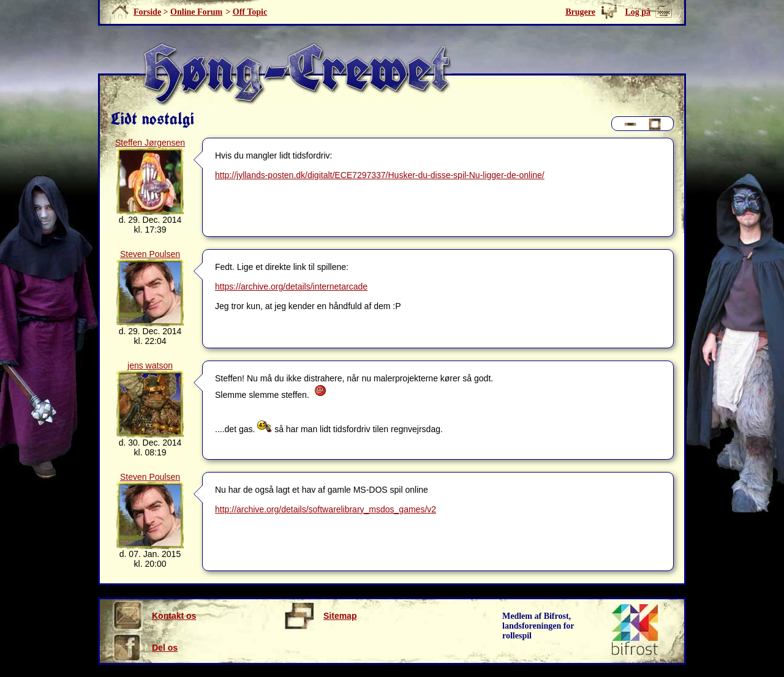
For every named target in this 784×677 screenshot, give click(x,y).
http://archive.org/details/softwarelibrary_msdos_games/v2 (326, 509)
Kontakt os (154, 616)
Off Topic (250, 12)
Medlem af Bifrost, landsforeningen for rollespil (538, 626)
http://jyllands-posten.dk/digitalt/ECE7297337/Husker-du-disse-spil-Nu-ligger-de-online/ (380, 175)
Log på (638, 12)
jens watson (150, 365)
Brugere (580, 12)
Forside (147, 12)
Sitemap (320, 616)
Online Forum (196, 12)
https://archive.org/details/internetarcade (291, 286)
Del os (145, 648)
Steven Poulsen (150, 254)
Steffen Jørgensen (150, 143)
